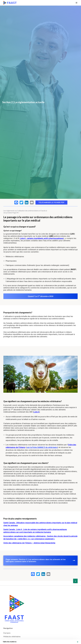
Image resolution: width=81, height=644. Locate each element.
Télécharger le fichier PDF (51, 203)
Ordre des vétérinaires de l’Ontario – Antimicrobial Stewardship (29, 543)
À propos (7, 633)
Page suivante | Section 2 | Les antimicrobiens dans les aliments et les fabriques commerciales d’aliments (40, 560)
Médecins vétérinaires (12, 636)
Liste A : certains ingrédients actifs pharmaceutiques (42, 238)
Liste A (36, 412)
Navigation (8, 628)
